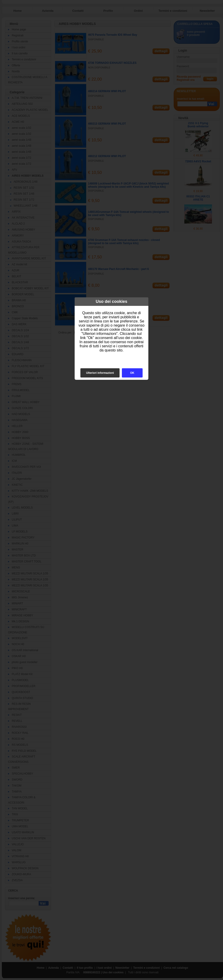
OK (132, 373)
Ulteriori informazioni (100, 373)
